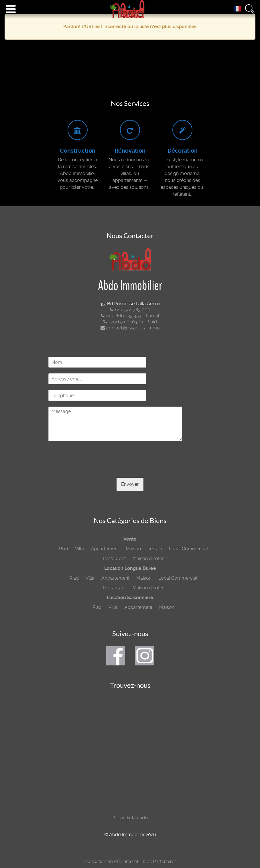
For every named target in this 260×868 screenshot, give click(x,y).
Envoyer (130, 484)
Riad (64, 549)
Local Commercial (188, 549)
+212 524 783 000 (130, 310)
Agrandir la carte (130, 818)
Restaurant (114, 559)
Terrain (155, 549)
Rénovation (130, 151)
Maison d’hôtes (148, 559)
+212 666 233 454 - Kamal (130, 316)
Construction (78, 151)
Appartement (105, 549)
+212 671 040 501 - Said (130, 322)
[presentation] (92, 468)
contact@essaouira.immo (130, 328)
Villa (79, 549)
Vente (130, 539)
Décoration (183, 151)
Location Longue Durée (130, 568)
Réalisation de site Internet (111, 862)
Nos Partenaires (160, 862)
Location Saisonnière (130, 598)
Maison (133, 549)
